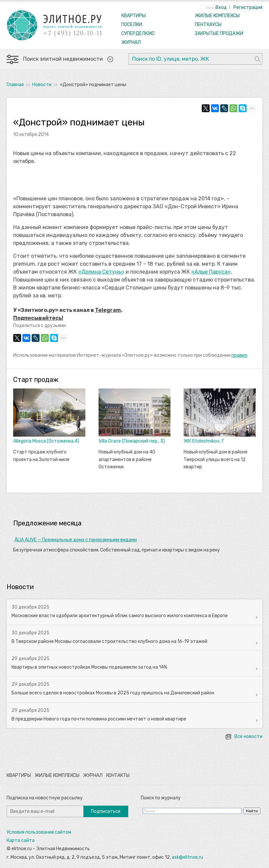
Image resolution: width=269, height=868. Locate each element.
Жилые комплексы (57, 775)
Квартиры (19, 775)
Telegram (108, 310)
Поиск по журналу (161, 798)
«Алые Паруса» (211, 272)
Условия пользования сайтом (39, 832)
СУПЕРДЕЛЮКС (138, 33)
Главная (15, 85)
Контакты (118, 775)
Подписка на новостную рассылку (45, 798)
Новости (42, 85)
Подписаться (106, 811)
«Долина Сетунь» (101, 272)
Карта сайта (21, 840)
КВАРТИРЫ (134, 16)
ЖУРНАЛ (131, 42)
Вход (221, 7)
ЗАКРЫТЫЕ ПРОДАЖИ (219, 33)
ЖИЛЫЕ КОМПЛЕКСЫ (217, 16)
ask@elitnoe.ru (187, 857)
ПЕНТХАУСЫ (208, 25)
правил (239, 355)
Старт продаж (36, 380)
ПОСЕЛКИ (132, 25)
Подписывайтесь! (38, 318)
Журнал (93, 775)
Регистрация (248, 7)
